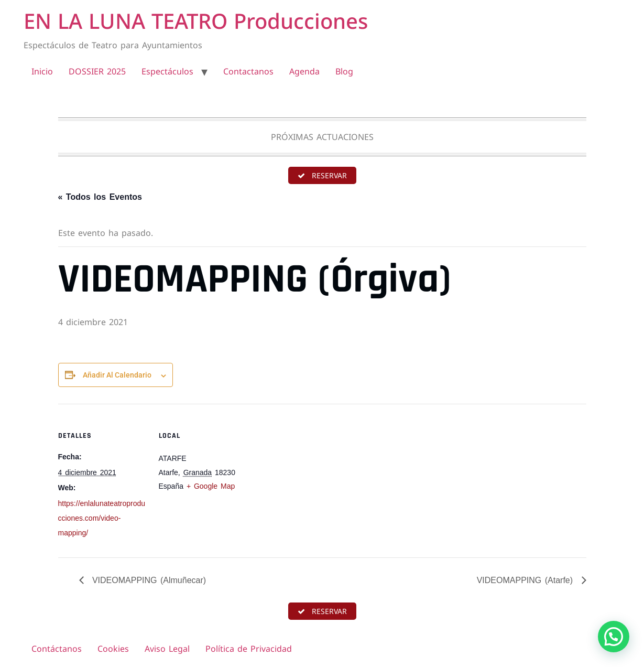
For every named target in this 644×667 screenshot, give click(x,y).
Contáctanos (57, 649)
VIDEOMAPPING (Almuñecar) (148, 580)
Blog (344, 71)
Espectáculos (167, 71)
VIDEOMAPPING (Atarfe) (527, 580)
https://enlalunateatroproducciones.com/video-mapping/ (102, 518)
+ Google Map (211, 486)
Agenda (304, 71)
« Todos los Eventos (100, 197)
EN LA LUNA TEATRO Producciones (196, 21)
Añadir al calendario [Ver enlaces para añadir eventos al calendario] (117, 375)
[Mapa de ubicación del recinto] (315, 476)
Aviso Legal (167, 649)
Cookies (113, 649)
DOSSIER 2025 (97, 71)
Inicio (42, 71)
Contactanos (248, 71)
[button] (614, 637)
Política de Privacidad (249, 649)
